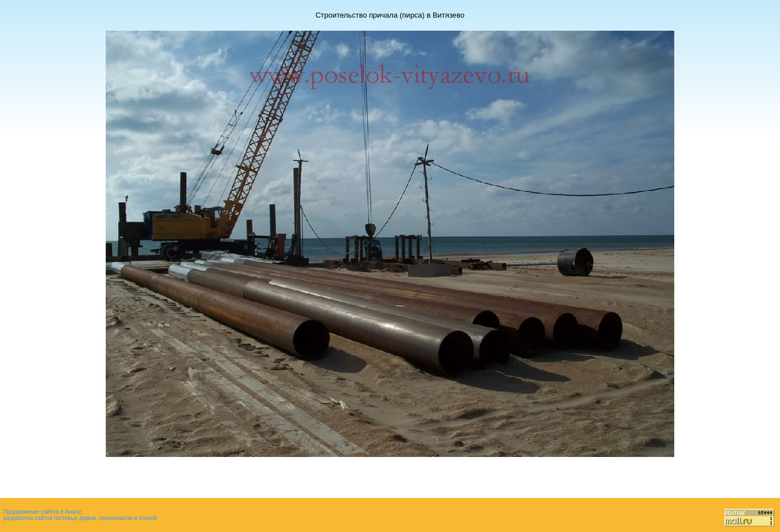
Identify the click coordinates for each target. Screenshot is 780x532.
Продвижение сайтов (31, 512)
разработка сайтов (28, 518)
